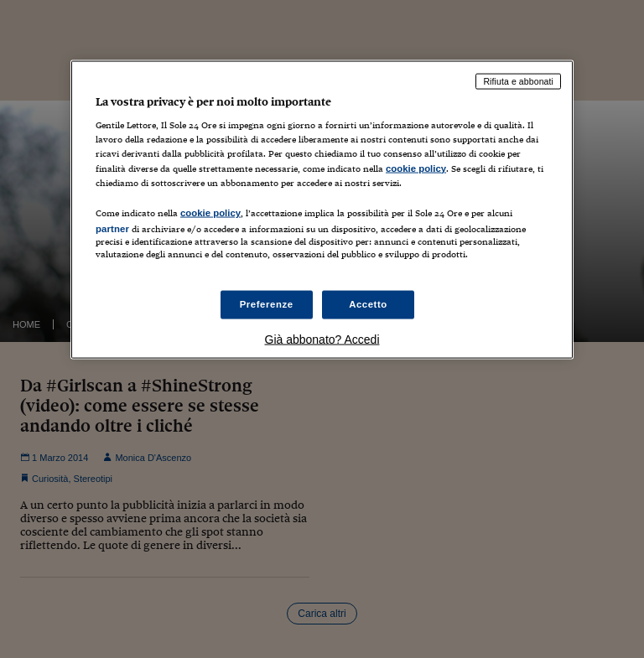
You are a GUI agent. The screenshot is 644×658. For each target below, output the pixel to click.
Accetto (368, 304)
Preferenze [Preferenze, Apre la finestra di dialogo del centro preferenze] (267, 304)
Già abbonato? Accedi (322, 339)
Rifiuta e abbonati (518, 80)
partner (112, 228)
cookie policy (416, 168)
